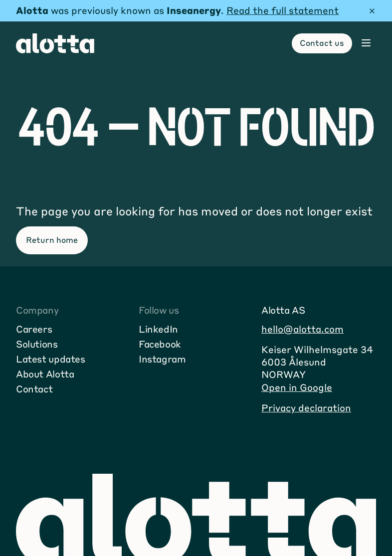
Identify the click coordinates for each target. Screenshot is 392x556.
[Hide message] (372, 11)
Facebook (160, 344)
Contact (34, 389)
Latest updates (51, 359)
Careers (34, 329)
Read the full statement (283, 10)
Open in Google (297, 387)
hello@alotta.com (302, 329)
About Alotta (45, 374)
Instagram (162, 359)
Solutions (37, 344)
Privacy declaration (306, 408)
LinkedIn (158, 329)
